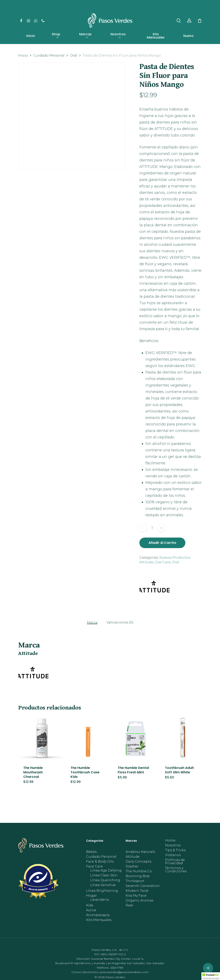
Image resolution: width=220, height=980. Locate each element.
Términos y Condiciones (176, 870)
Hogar (91, 896)
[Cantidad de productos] (152, 528)
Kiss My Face (136, 896)
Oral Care (163, 562)
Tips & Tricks (175, 850)
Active (91, 910)
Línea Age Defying (106, 871)
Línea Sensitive (103, 885)
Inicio (23, 55)
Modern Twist (137, 891)
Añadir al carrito (162, 543)
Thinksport (135, 881)
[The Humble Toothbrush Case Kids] (88, 738)
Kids (90, 905)
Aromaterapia (98, 915)
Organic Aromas (139, 901)
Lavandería (100, 900)
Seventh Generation (143, 886)
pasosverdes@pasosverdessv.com (124, 972)
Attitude (133, 857)
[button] (211, 976)
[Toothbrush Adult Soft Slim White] (182, 738)
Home (170, 840)
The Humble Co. (139, 871)
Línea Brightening (102, 891)
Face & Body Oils (100, 862)
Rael (129, 905)
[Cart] (200, 21)
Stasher (132, 866)
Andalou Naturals (140, 852)
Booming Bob (138, 876)
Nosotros (173, 845)
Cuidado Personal (49, 55)
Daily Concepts (138, 862)
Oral (74, 55)
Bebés (91, 852)
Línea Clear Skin (104, 875)
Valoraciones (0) (120, 623)
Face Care (94, 866)
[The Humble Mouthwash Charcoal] (41, 738)
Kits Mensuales (99, 920)
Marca (92, 623)
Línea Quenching (105, 880)
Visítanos (173, 855)
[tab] (92, 622)
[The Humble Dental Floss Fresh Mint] (135, 738)
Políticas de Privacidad (175, 862)
